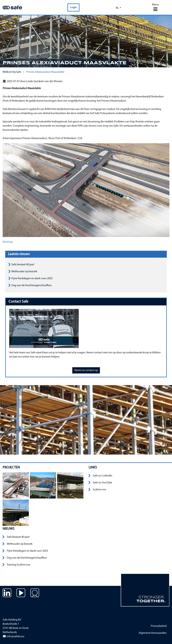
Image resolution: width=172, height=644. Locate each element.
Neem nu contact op (86, 370)
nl (117, 8)
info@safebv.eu (13, 637)
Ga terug (8, 242)
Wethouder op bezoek (24, 272)
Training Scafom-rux (18, 565)
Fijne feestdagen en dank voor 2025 (32, 279)
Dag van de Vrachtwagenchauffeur (32, 285)
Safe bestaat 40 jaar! (23, 265)
